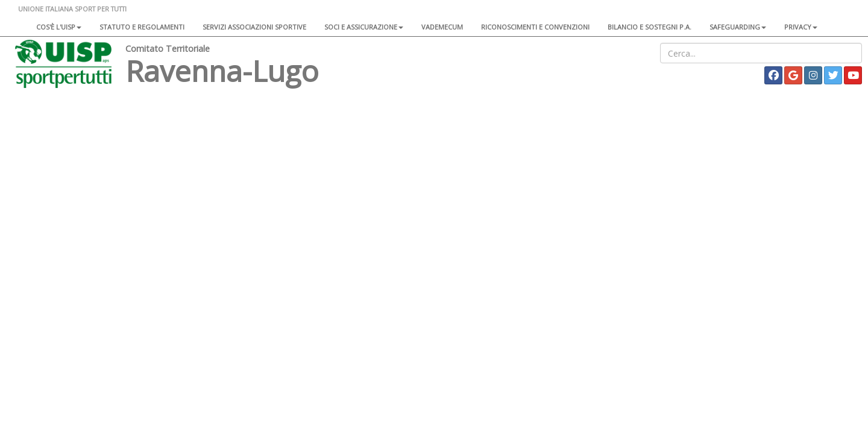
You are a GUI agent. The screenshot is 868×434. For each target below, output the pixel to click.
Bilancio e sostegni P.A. (649, 27)
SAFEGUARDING (738, 27)
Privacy (801, 27)
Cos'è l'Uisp (59, 27)
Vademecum (442, 27)
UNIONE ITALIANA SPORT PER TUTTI (72, 9)
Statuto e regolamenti (142, 27)
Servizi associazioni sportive (254, 27)
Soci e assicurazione (364, 27)
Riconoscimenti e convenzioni (535, 27)
